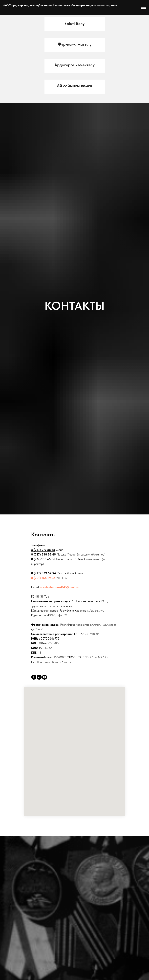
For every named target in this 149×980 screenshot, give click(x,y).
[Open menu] (143, 7)
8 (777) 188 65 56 (43, 559)
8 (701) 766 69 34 (43, 578)
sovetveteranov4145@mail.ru (59, 587)
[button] (74, 24)
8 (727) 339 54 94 (43, 573)
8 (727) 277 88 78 (43, 550)
